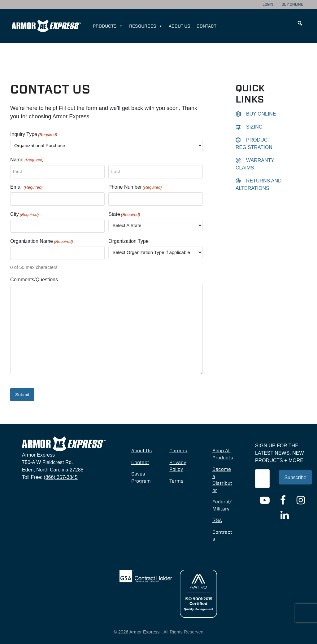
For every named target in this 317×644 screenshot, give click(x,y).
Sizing (249, 127)
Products (108, 26)
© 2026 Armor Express (137, 631)
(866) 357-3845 (61, 477)
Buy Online (292, 4)
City (24, 215)
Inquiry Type (34, 135)
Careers (178, 450)
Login (268, 4)
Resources (146, 26)
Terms (176, 480)
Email (26, 187)
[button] (300, 23)
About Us (180, 26)
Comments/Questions (34, 280)
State (124, 215)
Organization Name (42, 242)
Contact (206, 26)
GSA (217, 520)
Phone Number (135, 187)
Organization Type (128, 241)
